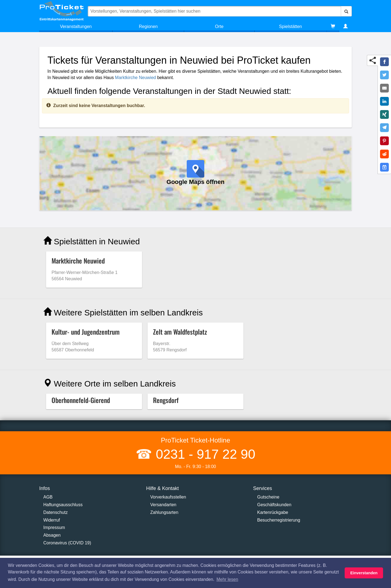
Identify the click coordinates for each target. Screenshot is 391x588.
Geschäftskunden (274, 505)
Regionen (148, 26)
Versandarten (163, 505)
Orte (219, 26)
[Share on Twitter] (384, 75)
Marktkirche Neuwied (135, 78)
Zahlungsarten (164, 512)
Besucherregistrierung (279, 520)
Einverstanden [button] (364, 573)
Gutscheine (268, 497)
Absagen (52, 535)
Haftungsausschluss (63, 505)
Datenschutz (56, 512)
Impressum (54, 527)
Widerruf (52, 520)
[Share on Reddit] (384, 154)
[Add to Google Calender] (384, 167)
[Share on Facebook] (384, 62)
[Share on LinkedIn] (384, 101)
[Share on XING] (384, 114)
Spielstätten (291, 26)
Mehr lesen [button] (227, 579)
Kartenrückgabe (273, 512)
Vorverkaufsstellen (168, 497)
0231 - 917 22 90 (204, 454)
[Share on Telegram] (384, 128)
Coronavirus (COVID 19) (67, 543)
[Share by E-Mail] (384, 88)
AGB (48, 497)
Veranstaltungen (76, 26)
